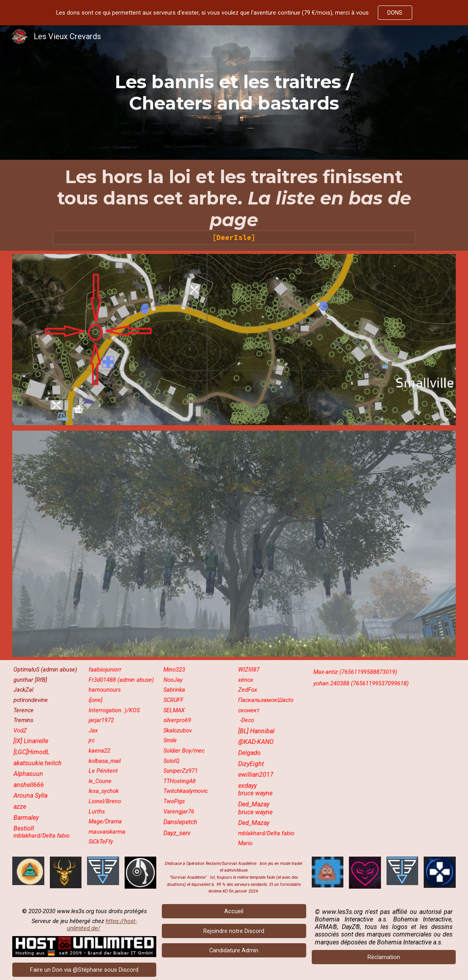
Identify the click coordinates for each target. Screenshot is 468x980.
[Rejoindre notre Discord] (234, 931)
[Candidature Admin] (234, 951)
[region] (234, 13)
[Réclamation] (384, 957)
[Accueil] (234, 911)
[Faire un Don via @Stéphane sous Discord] (84, 970)
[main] (234, 93)
